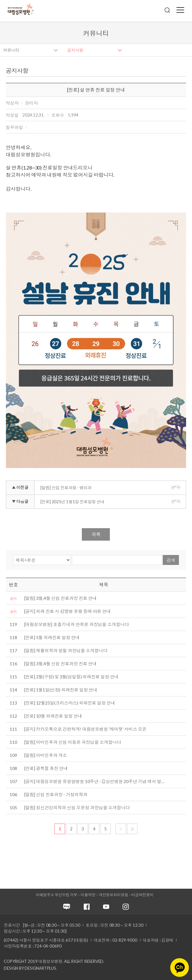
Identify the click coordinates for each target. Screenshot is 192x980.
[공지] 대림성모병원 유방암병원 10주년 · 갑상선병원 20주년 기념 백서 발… (94, 781)
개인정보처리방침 (113, 895)
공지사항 (75, 50)
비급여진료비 (142, 895)
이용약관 (88, 895)
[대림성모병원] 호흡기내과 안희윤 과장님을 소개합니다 (77, 624)
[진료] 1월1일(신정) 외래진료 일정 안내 (61, 690)
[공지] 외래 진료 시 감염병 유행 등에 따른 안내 (68, 611)
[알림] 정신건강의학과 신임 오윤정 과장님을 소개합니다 (77, 808)
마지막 (132, 829)
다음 (121, 829)
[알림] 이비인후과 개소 (46, 755)
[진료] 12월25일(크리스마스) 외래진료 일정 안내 (70, 703)
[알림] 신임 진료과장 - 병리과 (66, 488)
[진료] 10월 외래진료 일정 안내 (53, 716)
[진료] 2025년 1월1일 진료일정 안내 (73, 502)
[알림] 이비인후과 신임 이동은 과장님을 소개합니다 (73, 742)
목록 (96, 534)
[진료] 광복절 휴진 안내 (46, 768)
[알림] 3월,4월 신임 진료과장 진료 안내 (61, 598)
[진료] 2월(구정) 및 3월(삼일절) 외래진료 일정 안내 (72, 677)
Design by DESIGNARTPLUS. (30, 968)
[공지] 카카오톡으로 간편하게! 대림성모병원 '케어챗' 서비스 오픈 (86, 729)
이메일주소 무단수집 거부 (56, 895)
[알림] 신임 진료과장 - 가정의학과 (56, 794)
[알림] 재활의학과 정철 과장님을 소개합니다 (66, 650)
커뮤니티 (11, 50)
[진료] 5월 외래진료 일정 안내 (52, 637)
